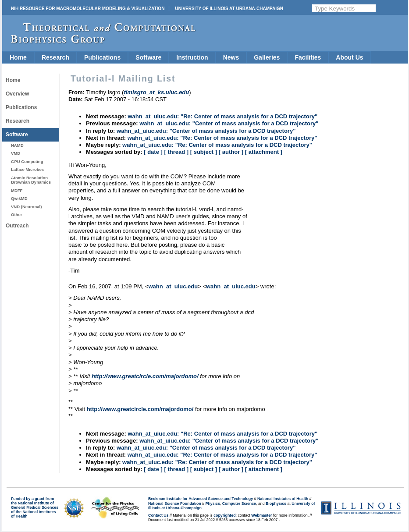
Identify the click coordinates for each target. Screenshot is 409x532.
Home (18, 57)
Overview (17, 94)
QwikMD (19, 198)
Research (55, 57)
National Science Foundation (175, 504)
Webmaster (261, 515)
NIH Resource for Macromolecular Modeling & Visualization (88, 9)
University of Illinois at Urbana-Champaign (229, 9)
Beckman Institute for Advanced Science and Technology (201, 499)
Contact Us (158, 515)
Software (148, 57)
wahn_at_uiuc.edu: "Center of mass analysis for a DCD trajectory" (229, 123)
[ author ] (231, 152)
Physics (213, 504)
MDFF (17, 190)
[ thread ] (176, 152)
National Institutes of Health (283, 499)
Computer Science (239, 504)
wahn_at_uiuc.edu (173, 286)
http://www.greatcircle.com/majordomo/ (145, 376)
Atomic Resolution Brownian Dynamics (31, 180)
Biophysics (276, 504)
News (231, 57)
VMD (16, 153)
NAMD (17, 145)
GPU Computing (27, 161)
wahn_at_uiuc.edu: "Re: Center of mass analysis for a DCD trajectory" (222, 116)
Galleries (267, 57)
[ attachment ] (264, 152)
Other (16, 215)
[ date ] (153, 152)
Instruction (192, 57)
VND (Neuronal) (26, 207)
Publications (102, 57)
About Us (349, 57)
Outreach (17, 226)
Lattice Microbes (27, 169)
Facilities (308, 57)
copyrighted (224, 515)
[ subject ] (204, 152)
